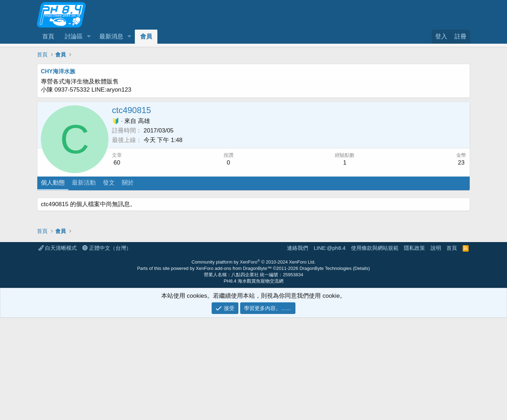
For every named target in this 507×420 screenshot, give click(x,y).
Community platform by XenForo (254, 364)
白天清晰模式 (58, 350)
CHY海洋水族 (58, 71)
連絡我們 (298, 350)
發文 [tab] (109, 183)
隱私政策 (414, 350)
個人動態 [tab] (53, 183)
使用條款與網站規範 (375, 350)
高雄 (144, 121)
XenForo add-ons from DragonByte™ (234, 370)
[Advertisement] (248, 247)
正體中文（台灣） (107, 350)
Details (362, 370)
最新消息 (111, 36)
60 (117, 163)
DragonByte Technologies (326, 370)
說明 (436, 350)
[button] (89, 37)
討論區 (74, 36)
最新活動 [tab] (84, 183)
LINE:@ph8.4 (330, 350)
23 (461, 163)
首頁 (48, 36)
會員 (146, 36)
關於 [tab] (128, 183)
